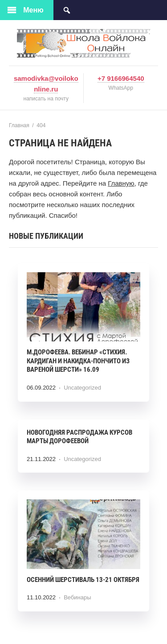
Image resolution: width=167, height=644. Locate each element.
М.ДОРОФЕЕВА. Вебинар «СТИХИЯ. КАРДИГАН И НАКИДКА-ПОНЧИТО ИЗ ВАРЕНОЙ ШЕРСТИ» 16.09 (78, 361)
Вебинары (77, 597)
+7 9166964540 (121, 78)
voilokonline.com (84, 44)
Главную (121, 183)
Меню (33, 10)
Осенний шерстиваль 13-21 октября (83, 580)
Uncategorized (82, 388)
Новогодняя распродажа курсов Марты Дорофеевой (79, 437)
